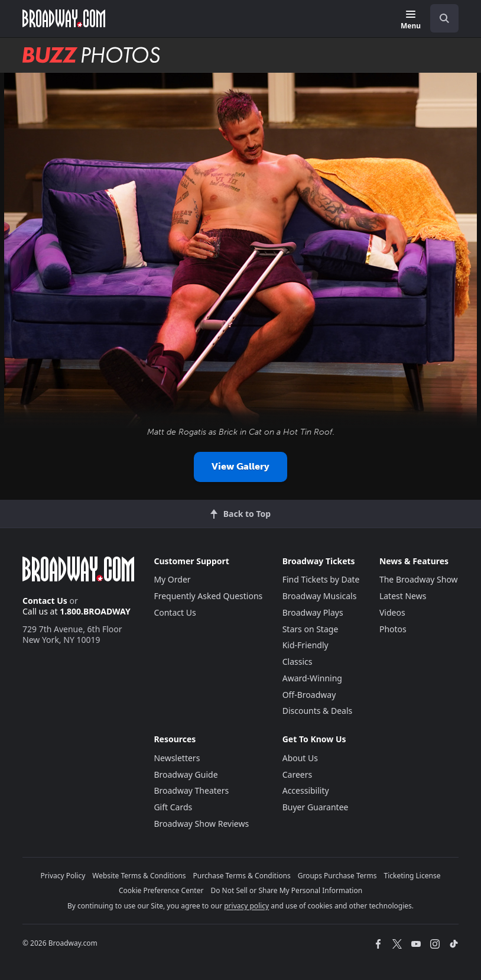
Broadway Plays (313, 612)
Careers (297, 774)
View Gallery (240, 466)
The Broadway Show (419, 579)
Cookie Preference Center (161, 890)
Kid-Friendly (305, 645)
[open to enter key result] (444, 18)
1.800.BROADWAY (95, 611)
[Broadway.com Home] (64, 18)
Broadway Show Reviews (201, 824)
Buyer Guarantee (316, 807)
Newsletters (177, 758)
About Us (300, 758)
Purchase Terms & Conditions (242, 876)
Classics (298, 662)
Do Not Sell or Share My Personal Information (286, 890)
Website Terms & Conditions (139, 876)
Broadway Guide (186, 774)
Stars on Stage (311, 629)
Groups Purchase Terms (337, 876)
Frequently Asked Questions (208, 596)
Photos (393, 629)
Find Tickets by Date (321, 579)
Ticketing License (412, 876)
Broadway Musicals (320, 596)
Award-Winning (312, 678)
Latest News (403, 596)
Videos (392, 612)
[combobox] (440, 18)
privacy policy (246, 906)
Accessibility (306, 790)
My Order (172, 579)
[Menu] (411, 20)
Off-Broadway (309, 695)
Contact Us (45, 601)
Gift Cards (173, 807)
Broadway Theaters (191, 790)
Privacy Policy (63, 876)
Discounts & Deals (318, 711)
